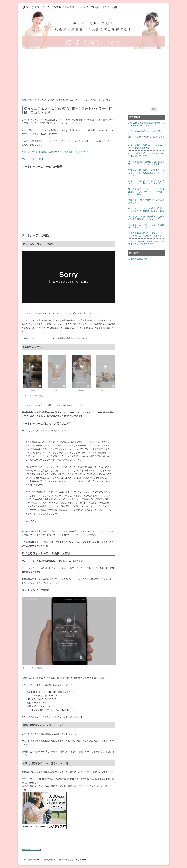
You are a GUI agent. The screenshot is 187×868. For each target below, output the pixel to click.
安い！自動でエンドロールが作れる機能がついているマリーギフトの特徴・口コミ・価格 (146, 192)
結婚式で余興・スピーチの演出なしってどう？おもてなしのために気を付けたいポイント (146, 172)
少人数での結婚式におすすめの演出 (145, 131)
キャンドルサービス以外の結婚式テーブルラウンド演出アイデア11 (146, 243)
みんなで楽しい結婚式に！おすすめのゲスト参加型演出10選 (146, 146)
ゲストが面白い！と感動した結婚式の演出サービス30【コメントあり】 (146, 163)
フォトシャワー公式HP (33, 159)
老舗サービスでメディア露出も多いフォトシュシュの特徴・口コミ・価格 (146, 182)
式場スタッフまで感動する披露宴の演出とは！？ (146, 201)
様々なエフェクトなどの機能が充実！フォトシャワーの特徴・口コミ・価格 (146, 209)
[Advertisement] (93, 74)
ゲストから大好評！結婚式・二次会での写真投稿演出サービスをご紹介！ (56, 152)
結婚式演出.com (29, 100)
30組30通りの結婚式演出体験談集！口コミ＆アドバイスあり (146, 124)
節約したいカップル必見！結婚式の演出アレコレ (146, 138)
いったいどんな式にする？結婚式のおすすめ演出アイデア (146, 155)
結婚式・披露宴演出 (138, 259)
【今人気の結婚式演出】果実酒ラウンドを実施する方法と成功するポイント (146, 234)
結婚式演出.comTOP (32, 849)
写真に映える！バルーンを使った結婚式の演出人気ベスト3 (146, 226)
